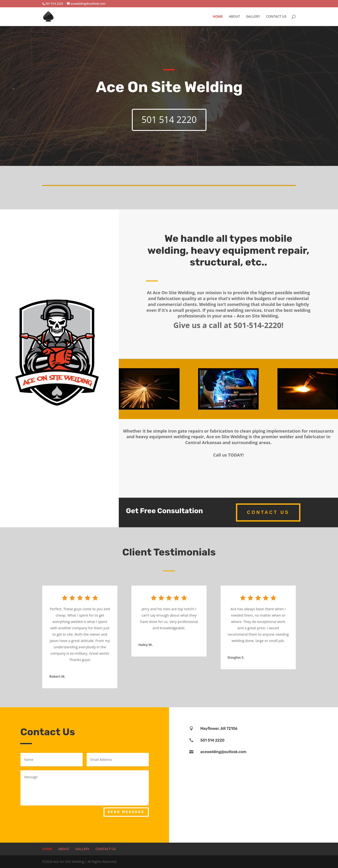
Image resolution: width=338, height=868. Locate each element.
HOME (218, 17)
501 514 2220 (169, 119)
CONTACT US (276, 17)
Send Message (126, 812)
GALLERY (253, 17)
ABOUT (234, 17)
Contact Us (268, 512)
